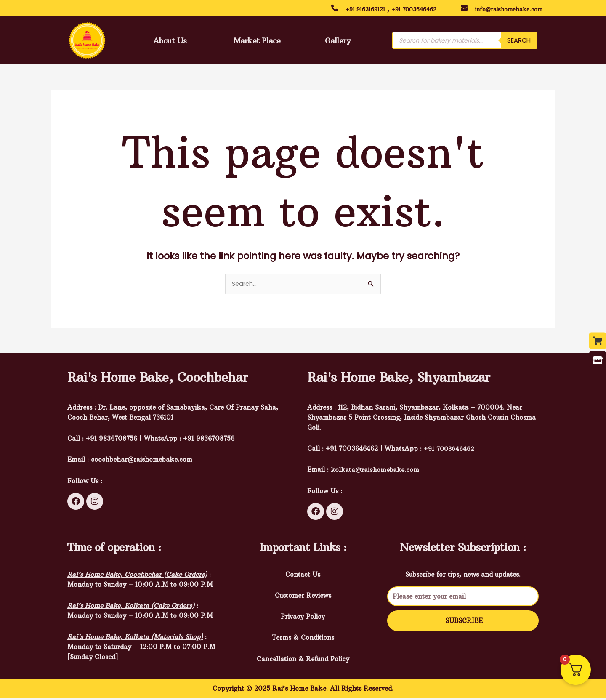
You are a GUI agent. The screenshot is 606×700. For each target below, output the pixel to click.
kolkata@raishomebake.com (376, 471)
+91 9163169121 (369, 9)
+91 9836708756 (209, 440)
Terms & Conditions (303, 639)
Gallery (338, 41)
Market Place (254, 41)
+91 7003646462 (425, 9)
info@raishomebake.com (514, 9)
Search (519, 42)
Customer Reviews (303, 597)
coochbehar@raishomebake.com (142, 461)
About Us (168, 41)
